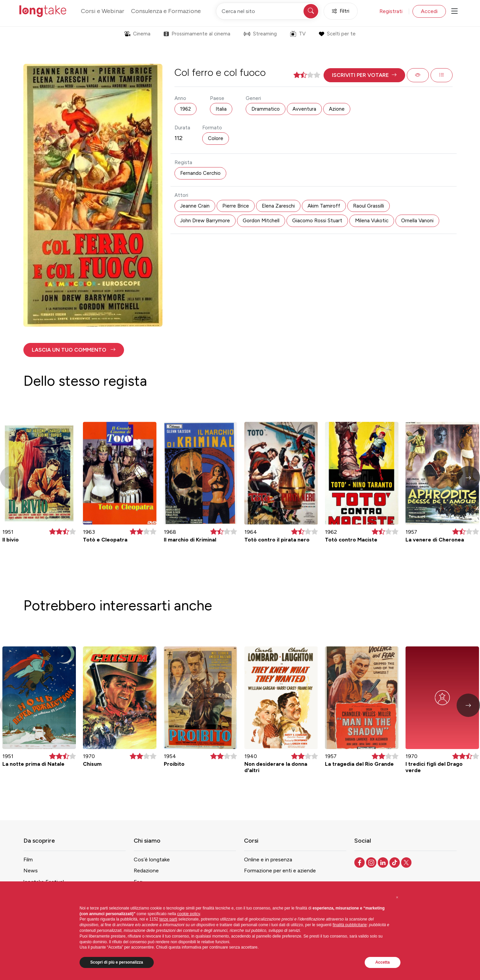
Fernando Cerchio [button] (200, 173)
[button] (364, 75)
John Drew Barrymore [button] (205, 221)
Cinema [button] (137, 34)
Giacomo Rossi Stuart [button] (317, 221)
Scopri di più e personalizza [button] (117, 962)
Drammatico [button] (266, 109)
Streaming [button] (260, 34)
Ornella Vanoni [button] (417, 221)
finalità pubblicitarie (350, 925)
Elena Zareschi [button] (278, 206)
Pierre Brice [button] (236, 206)
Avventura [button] (304, 109)
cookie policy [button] (189, 914)
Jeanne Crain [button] (195, 206)
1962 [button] (186, 109)
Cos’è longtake (152, 860)
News (31, 871)
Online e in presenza (268, 860)
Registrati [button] (391, 11)
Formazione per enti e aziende (280, 871)
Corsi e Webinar (103, 11)
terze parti (168, 919)
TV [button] (298, 34)
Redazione (146, 871)
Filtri (341, 11)
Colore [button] (216, 138)
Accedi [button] (429, 11)
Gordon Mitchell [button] (261, 221)
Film (28, 860)
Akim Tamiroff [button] (324, 206)
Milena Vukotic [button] (372, 221)
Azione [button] (337, 109)
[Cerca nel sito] (268, 11)
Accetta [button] (383, 962)
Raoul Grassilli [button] (369, 206)
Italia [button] (221, 109)
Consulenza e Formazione (166, 11)
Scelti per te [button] (337, 34)
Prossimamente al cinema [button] (197, 34)
